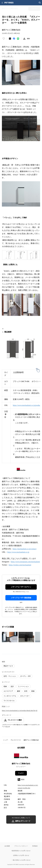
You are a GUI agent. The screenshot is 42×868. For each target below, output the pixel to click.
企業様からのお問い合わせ (21, 855)
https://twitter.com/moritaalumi (20, 565)
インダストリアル (10, 696)
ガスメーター (25, 696)
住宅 (26, 691)
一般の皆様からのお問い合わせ (21, 860)
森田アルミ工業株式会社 (32, 740)
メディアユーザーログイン (21, 587)
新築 (33, 691)
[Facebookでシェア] (14, 39)
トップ (5, 740)
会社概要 (7, 846)
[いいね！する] (4, 39)
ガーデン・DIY (25, 676)
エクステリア (8, 691)
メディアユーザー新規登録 (21, 598)
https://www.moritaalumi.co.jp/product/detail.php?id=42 (20, 711)
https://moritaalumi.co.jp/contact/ (25, 549)
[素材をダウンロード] (24, 39)
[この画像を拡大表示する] (10, 637)
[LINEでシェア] (18, 39)
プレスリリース (16, 740)
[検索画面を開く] (40, 3)
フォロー (21, 773)
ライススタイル (9, 701)
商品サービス (8, 666)
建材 (19, 691)
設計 (12, 686)
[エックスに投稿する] (10, 39)
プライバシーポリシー (21, 846)
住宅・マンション (10, 676)
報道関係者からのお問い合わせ (21, 851)
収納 (5, 686)
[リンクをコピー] (28, 39)
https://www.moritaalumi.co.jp (18, 552)
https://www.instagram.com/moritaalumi (25, 562)
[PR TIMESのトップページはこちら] (9, 3)
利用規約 (35, 846)
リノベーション (23, 686)
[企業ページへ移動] (21, 756)
